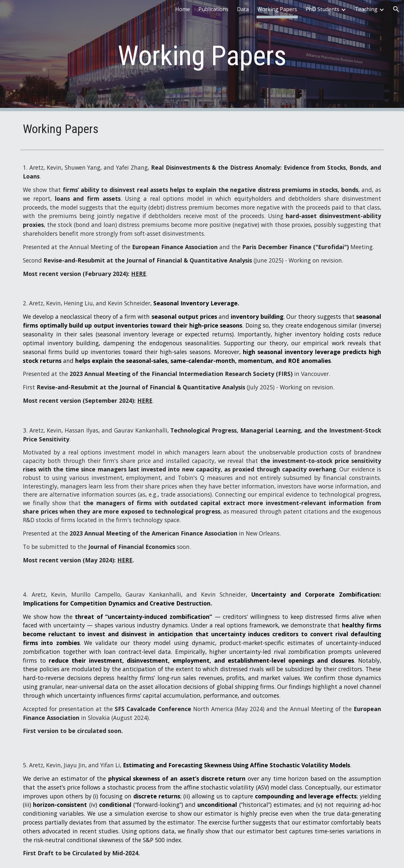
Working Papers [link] (277, 9)
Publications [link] (213, 9)
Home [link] (183, 9)
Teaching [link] (366, 9)
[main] (202, 56)
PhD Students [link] (322, 9)
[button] (396, 9)
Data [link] (243, 9)
